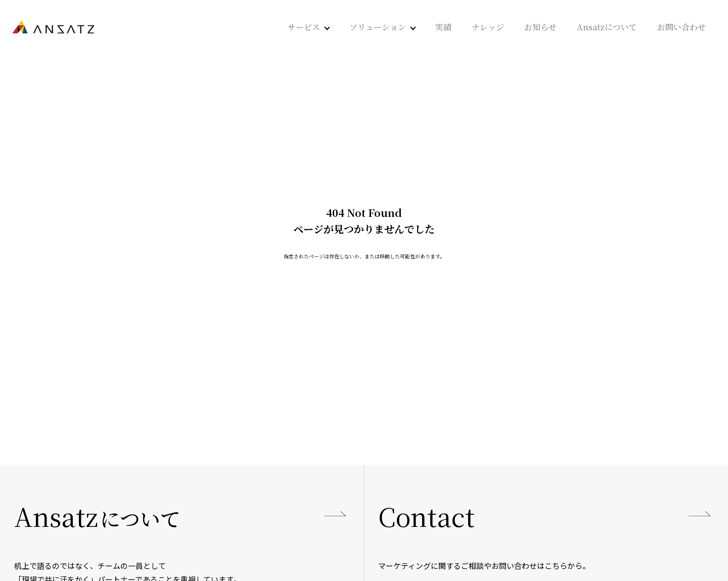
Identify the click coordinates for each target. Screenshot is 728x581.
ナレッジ (488, 27)
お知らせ (540, 27)
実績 (443, 27)
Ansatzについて (607, 27)
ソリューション (378, 27)
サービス (304, 27)
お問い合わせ (681, 27)
